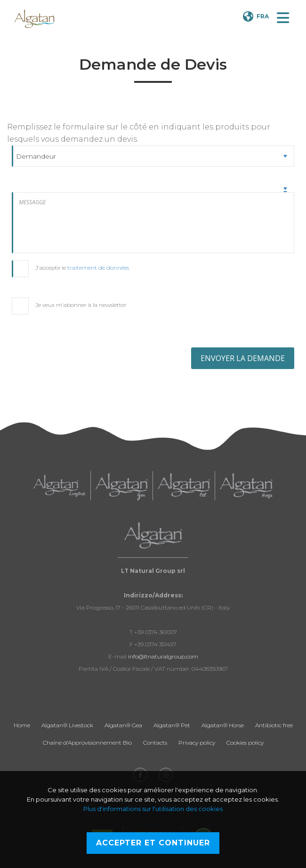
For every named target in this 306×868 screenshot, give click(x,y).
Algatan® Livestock (67, 725)
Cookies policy (245, 743)
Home (22, 725)
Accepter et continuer (153, 843)
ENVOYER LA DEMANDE (243, 358)
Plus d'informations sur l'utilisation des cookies (153, 809)
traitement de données (98, 268)
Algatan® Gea (123, 725)
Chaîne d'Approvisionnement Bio (87, 743)
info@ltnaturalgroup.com (163, 656)
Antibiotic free (274, 725)
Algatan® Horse (223, 725)
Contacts (155, 743)
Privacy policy (197, 743)
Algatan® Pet (172, 725)
